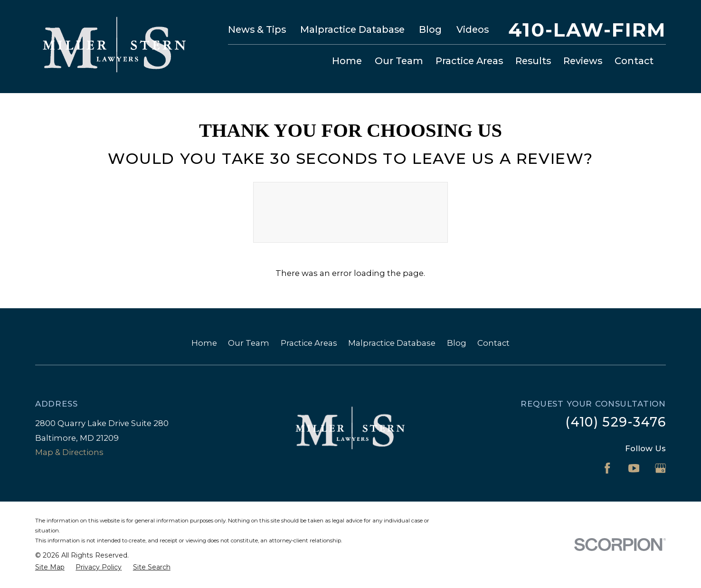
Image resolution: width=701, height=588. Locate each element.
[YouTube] (634, 468)
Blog (430, 29)
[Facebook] (607, 468)
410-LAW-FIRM (587, 30)
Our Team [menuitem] (399, 61)
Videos (473, 29)
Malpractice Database (352, 29)
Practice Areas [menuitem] (469, 61)
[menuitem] (50, 567)
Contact (493, 343)
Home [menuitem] (347, 61)
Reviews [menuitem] (583, 61)
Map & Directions (69, 452)
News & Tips (257, 29)
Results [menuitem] (533, 61)
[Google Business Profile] (661, 468)
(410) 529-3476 (616, 422)
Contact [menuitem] (634, 61)
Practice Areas (309, 343)
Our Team (249, 343)
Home (204, 343)
